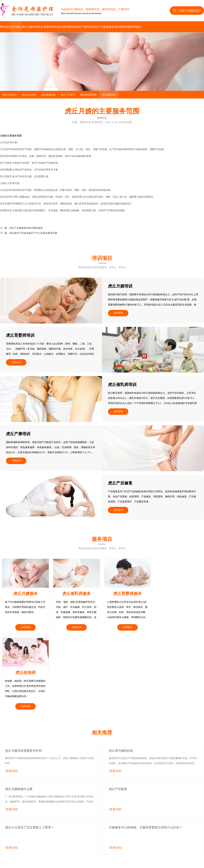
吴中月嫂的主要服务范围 (83, 861)
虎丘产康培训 (84, 27)
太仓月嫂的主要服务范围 (82, 866)
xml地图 (33, 846)
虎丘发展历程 (48, 95)
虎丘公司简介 (10, 95)
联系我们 (136, 27)
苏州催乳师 (87, 841)
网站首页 (5, 27)
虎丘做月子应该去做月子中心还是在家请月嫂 (33, 233)
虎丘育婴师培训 (48, 27)
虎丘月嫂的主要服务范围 (54, 861)
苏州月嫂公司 (71, 841)
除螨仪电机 (28, 856)
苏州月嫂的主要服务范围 (26, 861)
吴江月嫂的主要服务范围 (53, 866)
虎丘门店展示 (68, 95)
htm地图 (42, 846)
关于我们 (16, 27)
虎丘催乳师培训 (67, 27)
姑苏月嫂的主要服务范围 (140, 861)
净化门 (16, 856)
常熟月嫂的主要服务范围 (168, 861)
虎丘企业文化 (29, 95)
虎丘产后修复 (101, 27)
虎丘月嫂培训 (30, 27)
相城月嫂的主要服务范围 (111, 861)
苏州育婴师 (120, 841)
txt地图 (50, 846)
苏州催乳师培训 (104, 841)
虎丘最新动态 (109, 95)
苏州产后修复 (19, 846)
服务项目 (114, 27)
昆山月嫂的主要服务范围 (25, 866)
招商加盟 (125, 27)
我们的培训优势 (88, 95)
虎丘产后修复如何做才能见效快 (26, 228)
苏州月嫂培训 (55, 841)
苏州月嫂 (40, 841)
